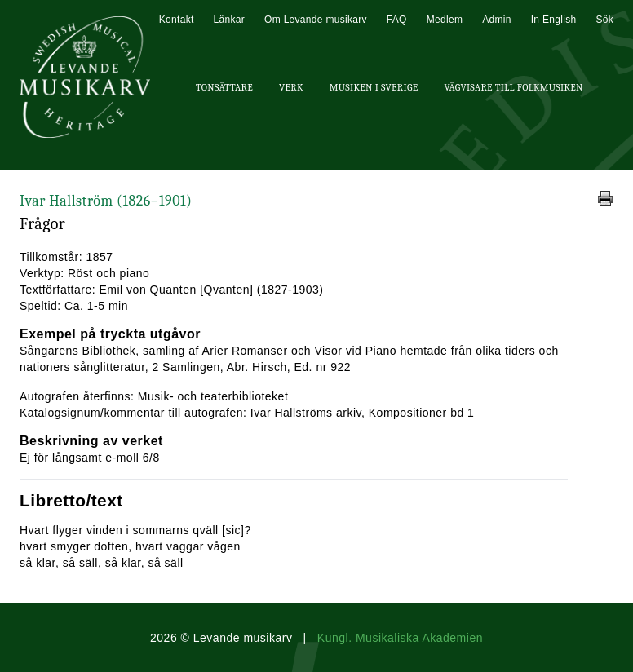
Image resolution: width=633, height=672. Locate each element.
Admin (497, 20)
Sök (604, 20)
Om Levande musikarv (316, 20)
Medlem (445, 20)
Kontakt (177, 20)
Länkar (230, 20)
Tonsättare (224, 87)
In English (554, 20)
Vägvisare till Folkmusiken (513, 87)
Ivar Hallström (106, 201)
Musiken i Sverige (374, 87)
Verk (291, 87)
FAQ (397, 20)
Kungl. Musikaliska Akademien (400, 638)
